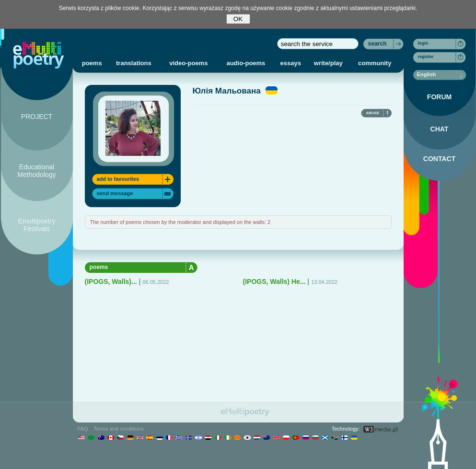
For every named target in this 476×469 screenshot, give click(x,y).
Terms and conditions (119, 429)
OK (238, 19)
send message (115, 193)
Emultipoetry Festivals (37, 225)
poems (92, 63)
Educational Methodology (36, 171)
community (375, 63)
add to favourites (118, 179)
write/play (328, 63)
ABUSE (372, 113)
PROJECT (37, 117)
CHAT (440, 129)
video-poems (188, 63)
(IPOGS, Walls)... (111, 281)
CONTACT (439, 159)
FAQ (83, 429)
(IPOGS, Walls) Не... (274, 281)
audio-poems (246, 63)
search (377, 44)
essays (291, 63)
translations (134, 63)
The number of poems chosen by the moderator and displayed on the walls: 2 (180, 222)
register (426, 57)
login (423, 43)
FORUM (439, 97)
